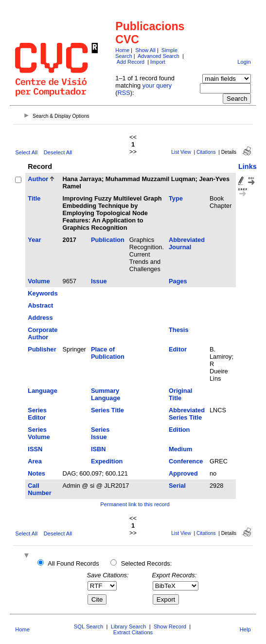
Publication (108, 240)
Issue (99, 281)
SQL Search (89, 626)
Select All (26, 152)
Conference (186, 461)
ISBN (98, 449)
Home (122, 50)
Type (176, 198)
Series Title (107, 410)
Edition (179, 430)
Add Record (131, 62)
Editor (178, 349)
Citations (206, 152)
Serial (177, 486)
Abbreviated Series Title (187, 414)
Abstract (40, 305)
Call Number (39, 489)
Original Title (180, 394)
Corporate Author (43, 333)
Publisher (42, 349)
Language (42, 391)
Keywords (43, 293)
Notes (36, 473)
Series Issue (100, 433)
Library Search (129, 626)
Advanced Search (159, 56)
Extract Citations (133, 632)
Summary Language (106, 394)
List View (181, 152)
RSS (124, 93)
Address (40, 318)
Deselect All (58, 152)
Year (34, 240)
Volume (39, 281)
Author (38, 179)
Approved (183, 473)
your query (157, 85)
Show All (145, 50)
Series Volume (39, 433)
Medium (180, 449)
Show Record (170, 626)
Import (158, 62)
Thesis (179, 330)
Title (34, 198)
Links (248, 166)
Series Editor (37, 414)
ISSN (35, 449)
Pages (178, 281)
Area (35, 461)
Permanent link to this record (135, 504)
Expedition (107, 461)
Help (245, 629)
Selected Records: (147, 563)
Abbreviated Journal (187, 243)
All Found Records (73, 563)
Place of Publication (108, 353)
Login (244, 62)
